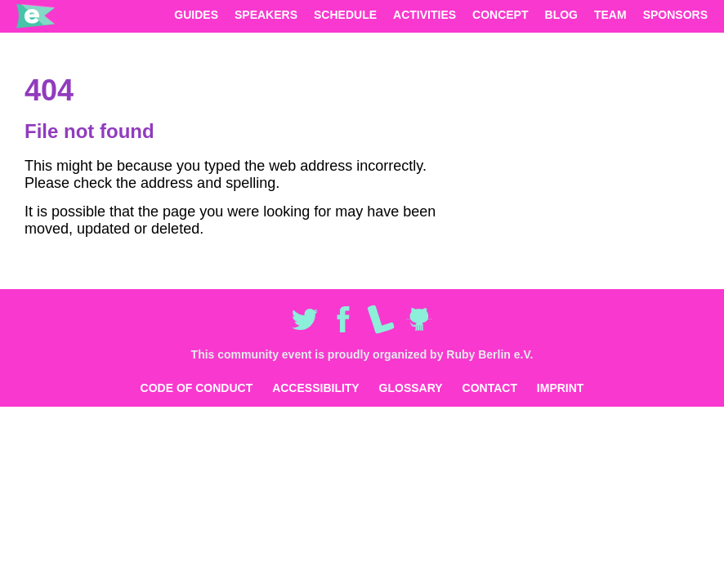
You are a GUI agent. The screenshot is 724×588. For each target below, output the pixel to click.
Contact (490, 388)
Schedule (345, 15)
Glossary (411, 388)
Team (610, 15)
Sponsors (675, 15)
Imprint (561, 388)
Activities (425, 15)
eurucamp (36, 16)
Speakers (266, 15)
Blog (561, 15)
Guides (196, 15)
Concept (500, 15)
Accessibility (316, 388)
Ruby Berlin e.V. (489, 354)
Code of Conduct (197, 388)
